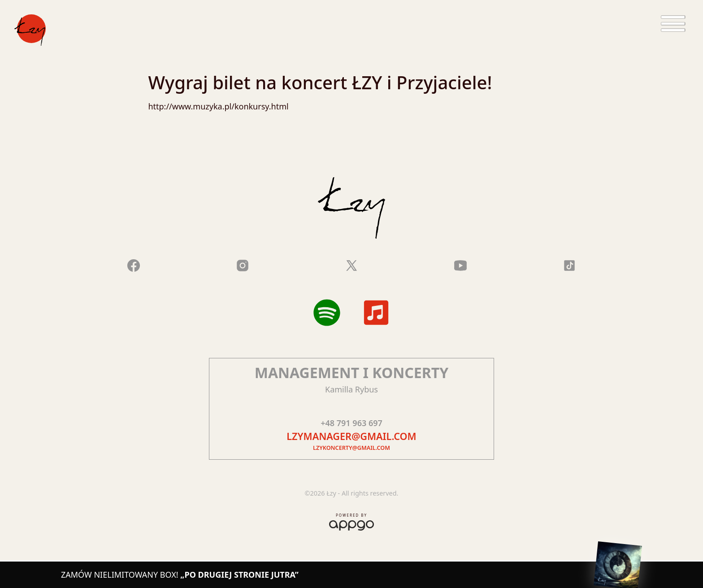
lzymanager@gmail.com (351, 436)
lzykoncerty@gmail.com (351, 448)
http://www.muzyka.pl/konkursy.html (218, 106)
